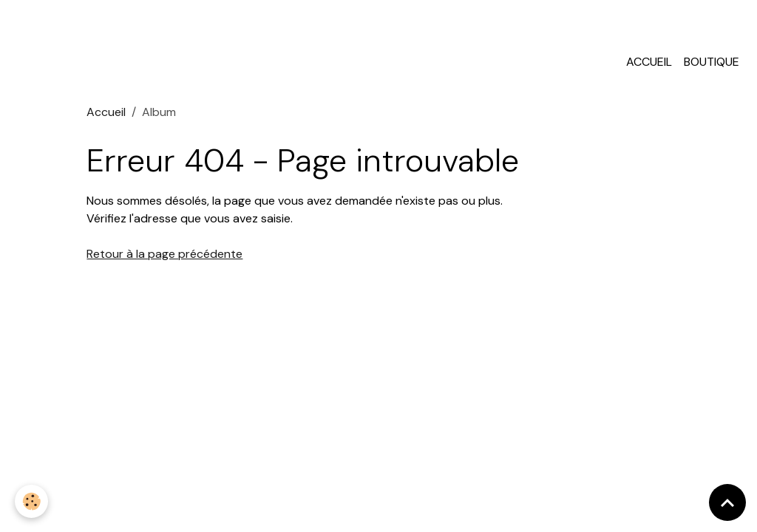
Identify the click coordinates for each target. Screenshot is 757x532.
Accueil (649, 62)
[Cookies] (31, 501)
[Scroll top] (727, 502)
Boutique (712, 62)
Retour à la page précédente (164, 254)
